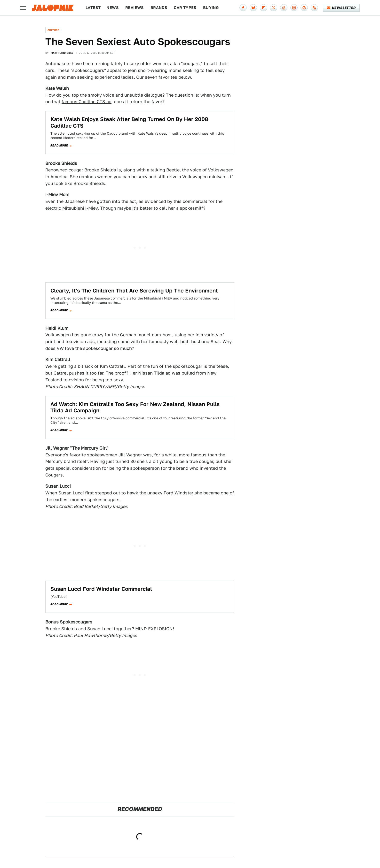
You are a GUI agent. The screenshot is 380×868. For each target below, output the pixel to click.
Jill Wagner (130, 455)
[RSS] (314, 8)
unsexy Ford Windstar (170, 493)
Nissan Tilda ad (154, 373)
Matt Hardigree (62, 53)
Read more (59, 146)
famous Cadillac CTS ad (87, 102)
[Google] (304, 8)
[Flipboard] (263, 8)
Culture (53, 30)
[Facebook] (243, 8)
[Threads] (284, 8)
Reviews (135, 8)
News (113, 8)
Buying (211, 8)
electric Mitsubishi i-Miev (71, 208)
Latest (93, 8)
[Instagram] (294, 8)
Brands (159, 8)
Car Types (185, 8)
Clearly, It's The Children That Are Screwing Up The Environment (134, 291)
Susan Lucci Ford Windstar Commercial (101, 589)
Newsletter (341, 8)
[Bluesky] (253, 8)
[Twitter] (274, 8)
